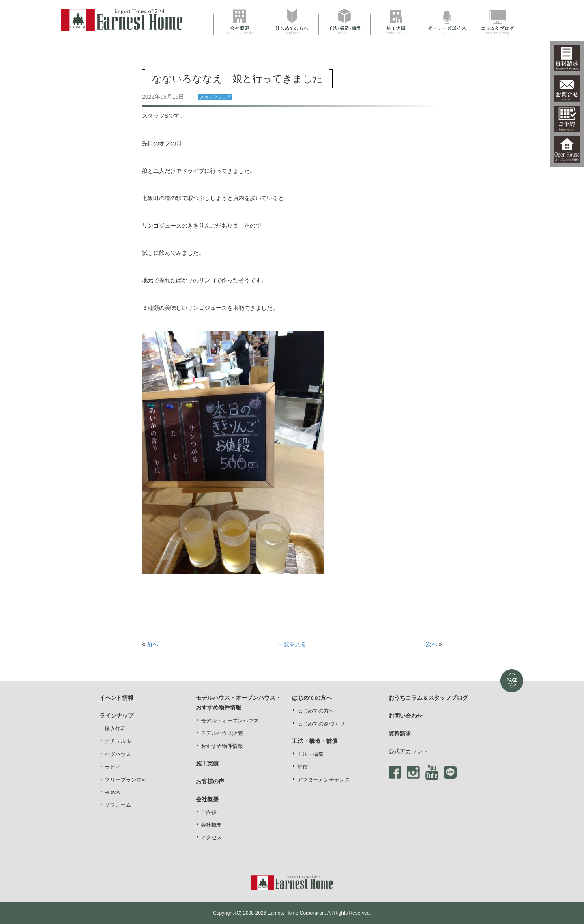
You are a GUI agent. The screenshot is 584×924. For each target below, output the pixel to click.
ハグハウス (118, 754)
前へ (152, 644)
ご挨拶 (209, 812)
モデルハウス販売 (222, 733)
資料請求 (400, 733)
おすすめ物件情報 (222, 746)
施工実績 (207, 763)
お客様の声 (210, 781)
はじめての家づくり (321, 724)
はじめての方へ (316, 711)
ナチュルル (118, 741)
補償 (303, 767)
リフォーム (118, 805)
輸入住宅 (115, 729)
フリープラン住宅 (126, 780)
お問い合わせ (406, 716)
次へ (432, 644)
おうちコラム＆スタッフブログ (428, 698)
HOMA (112, 793)
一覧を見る (292, 644)
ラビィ (113, 767)
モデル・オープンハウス (230, 721)
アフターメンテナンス (324, 780)
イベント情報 (116, 698)
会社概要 (211, 825)
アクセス (211, 838)
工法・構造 (310, 754)
